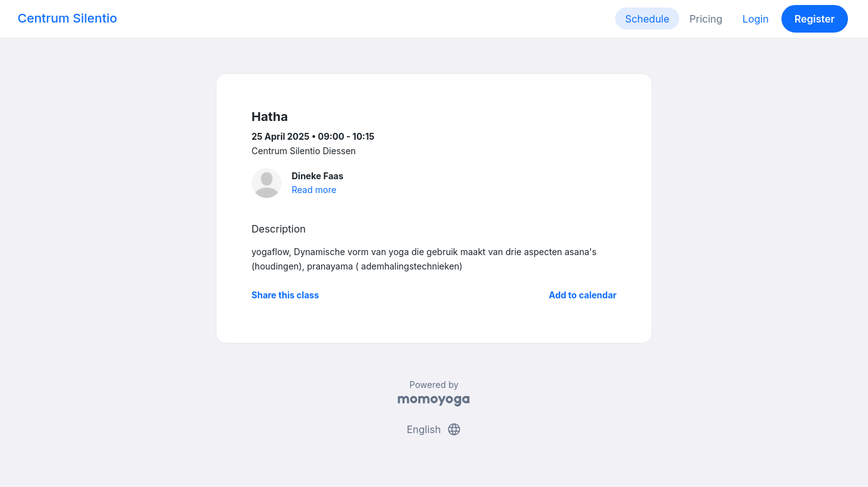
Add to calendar (583, 295)
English (434, 429)
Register (815, 19)
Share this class (285, 295)
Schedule (648, 19)
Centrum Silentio (67, 18)
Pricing (706, 19)
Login (756, 19)
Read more (314, 190)
